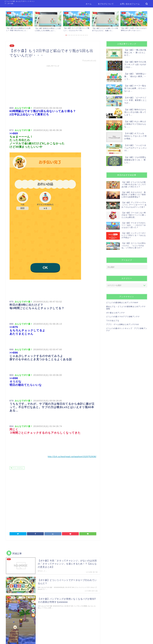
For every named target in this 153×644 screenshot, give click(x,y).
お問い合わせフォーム (130, 4)
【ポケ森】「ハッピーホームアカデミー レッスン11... (136, 148)
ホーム (89, 4)
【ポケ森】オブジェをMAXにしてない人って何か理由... (136, 136)
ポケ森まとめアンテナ (116, 313)
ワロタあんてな (113, 321)
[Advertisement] (53, 85)
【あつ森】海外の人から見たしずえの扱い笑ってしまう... (135, 112)
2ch (12, 46)
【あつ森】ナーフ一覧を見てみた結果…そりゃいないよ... (135, 88)
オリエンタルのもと (18, 468)
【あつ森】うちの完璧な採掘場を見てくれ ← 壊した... (135, 160)
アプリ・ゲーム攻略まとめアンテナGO (123, 324)
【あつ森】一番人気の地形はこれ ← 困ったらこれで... (135, 52)
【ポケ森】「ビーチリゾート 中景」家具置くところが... (136, 100)
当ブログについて (106, 4)
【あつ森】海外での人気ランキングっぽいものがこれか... (135, 64)
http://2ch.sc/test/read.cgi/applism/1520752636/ (72, 457)
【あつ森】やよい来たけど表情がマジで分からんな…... (135, 124)
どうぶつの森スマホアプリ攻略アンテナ (123, 317)
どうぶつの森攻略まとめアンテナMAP (122, 303)
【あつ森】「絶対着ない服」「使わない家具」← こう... (135, 76)
